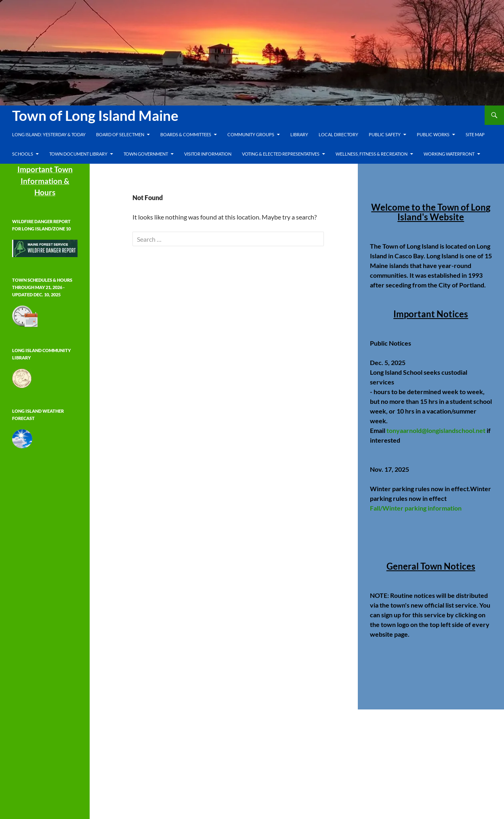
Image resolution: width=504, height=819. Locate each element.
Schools (23, 154)
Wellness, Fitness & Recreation (372, 154)
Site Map (475, 134)
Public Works (433, 134)
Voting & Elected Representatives (281, 154)
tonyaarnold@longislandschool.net (436, 430)
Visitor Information (208, 154)
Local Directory (338, 134)
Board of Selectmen (120, 134)
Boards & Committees (186, 134)
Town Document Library (78, 154)
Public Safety (385, 134)
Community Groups (251, 134)
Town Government (146, 154)
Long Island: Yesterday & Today (49, 134)
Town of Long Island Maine (95, 115)
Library (299, 134)
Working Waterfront (449, 154)
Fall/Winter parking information (416, 508)
